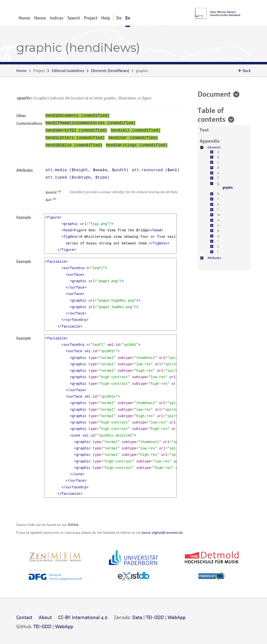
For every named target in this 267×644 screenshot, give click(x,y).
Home (24, 18)
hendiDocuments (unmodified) (77, 116)
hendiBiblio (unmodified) (74, 145)
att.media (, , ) (87, 170)
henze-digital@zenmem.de (162, 532)
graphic (228, 187)
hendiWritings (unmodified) (137, 145)
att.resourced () (156, 170)
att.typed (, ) (77, 178)
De (119, 18)
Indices (57, 18)
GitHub (73, 524)
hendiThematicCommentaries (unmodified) (90, 123)
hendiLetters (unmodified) (75, 138)
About (45, 617)
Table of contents (212, 114)
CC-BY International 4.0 (83, 617)
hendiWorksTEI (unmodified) (76, 130)
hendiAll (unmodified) (135, 130)
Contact (24, 617)
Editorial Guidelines (68, 71)
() (110, 71)
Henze (40, 18)
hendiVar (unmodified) (133, 138)
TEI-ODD (155, 617)
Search (74, 18)
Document (214, 94)
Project (91, 18)
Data (137, 617)
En (128, 18)
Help (106, 18)
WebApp (177, 617)
